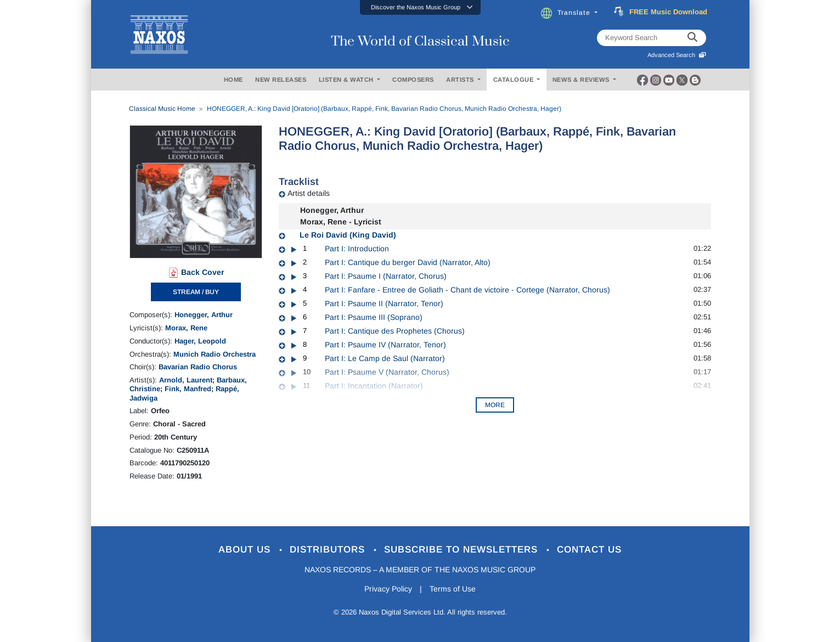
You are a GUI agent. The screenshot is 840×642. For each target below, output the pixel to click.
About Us (246, 550)
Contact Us (589, 550)
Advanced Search (677, 55)
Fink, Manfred (188, 389)
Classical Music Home (162, 109)
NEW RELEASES (281, 80)
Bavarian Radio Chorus (198, 367)
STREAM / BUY (196, 292)
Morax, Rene (186, 328)
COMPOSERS (413, 80)
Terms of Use (453, 589)
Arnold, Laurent (186, 380)
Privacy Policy (388, 589)
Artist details (309, 193)
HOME (233, 80)
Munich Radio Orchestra (215, 354)
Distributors (329, 550)
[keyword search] (692, 38)
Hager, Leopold (200, 341)
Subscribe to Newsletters (463, 550)
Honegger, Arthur (204, 315)
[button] (420, 7)
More (495, 405)
